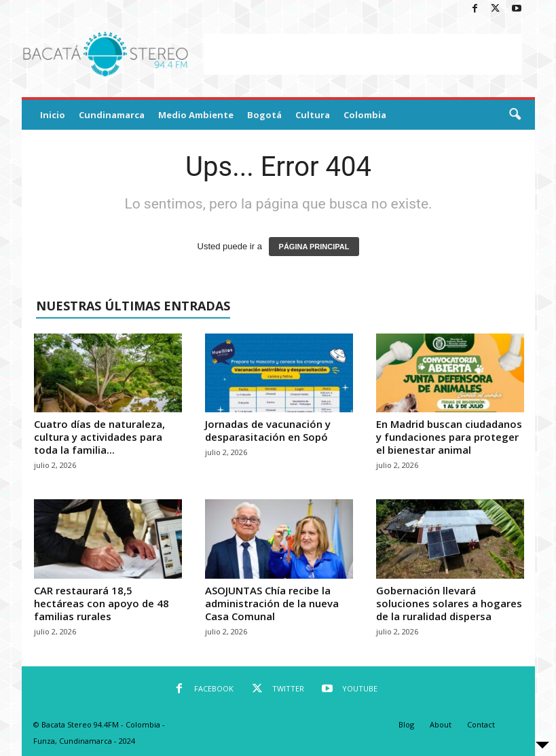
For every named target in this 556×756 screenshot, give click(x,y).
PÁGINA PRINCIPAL (314, 247)
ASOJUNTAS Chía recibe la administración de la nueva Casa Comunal (272, 603)
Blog (406, 724)
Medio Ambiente (196, 115)
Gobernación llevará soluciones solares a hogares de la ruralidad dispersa (449, 603)
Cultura (313, 115)
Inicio (53, 115)
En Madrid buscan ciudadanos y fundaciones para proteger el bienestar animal (449, 437)
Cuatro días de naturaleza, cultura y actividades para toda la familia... (99, 437)
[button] (515, 115)
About (441, 724)
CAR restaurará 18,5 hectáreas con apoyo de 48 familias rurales (101, 603)
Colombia (365, 115)
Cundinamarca (112, 115)
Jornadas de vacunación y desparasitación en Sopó (268, 430)
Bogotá (264, 115)
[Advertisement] (363, 54)
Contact (481, 724)
